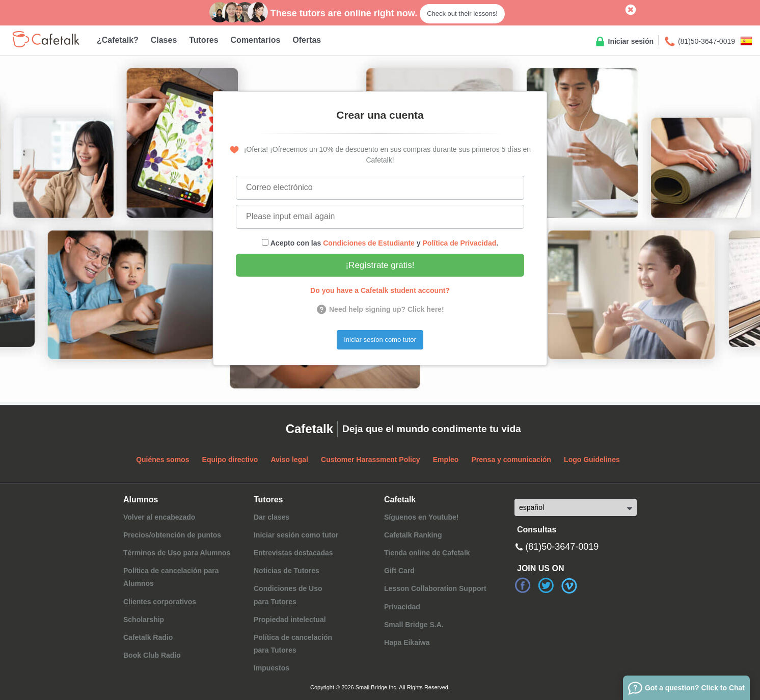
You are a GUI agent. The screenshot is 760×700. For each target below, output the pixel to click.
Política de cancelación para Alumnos (171, 577)
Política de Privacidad (460, 243)
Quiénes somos (162, 460)
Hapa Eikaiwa (407, 642)
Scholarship (144, 620)
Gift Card (399, 571)
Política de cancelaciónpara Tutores (293, 644)
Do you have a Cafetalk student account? (380, 290)
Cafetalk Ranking (413, 535)
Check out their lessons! (462, 14)
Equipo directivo (230, 460)
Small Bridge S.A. (414, 625)
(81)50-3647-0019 (699, 42)
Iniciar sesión (624, 42)
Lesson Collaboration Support (435, 588)
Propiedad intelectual (290, 620)
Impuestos (272, 668)
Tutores (203, 40)
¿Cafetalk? (118, 40)
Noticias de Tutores (287, 571)
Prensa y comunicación (511, 460)
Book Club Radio (152, 655)
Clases (164, 40)
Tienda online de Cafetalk (427, 553)
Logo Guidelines (592, 460)
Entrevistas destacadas (293, 553)
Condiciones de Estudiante (369, 243)
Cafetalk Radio (148, 637)
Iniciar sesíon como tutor (380, 340)
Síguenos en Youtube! (422, 517)
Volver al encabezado (159, 517)
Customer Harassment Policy (371, 460)
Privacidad (402, 607)
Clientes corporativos (160, 602)
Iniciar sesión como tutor (296, 535)
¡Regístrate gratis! (380, 265)
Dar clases (272, 517)
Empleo (446, 460)
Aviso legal (289, 460)
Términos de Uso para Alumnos (177, 553)
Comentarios (256, 40)
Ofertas (307, 40)
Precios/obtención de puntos (172, 535)
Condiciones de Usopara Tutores (288, 595)
